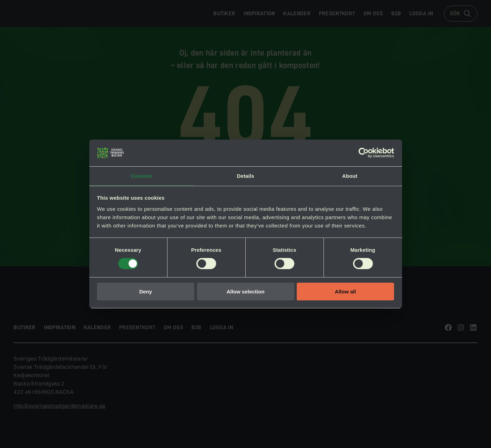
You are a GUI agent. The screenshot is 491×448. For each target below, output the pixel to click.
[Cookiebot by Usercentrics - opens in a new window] (364, 152)
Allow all (346, 292)
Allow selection (245, 292)
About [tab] (350, 176)
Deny (146, 292)
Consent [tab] (141, 176)
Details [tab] (246, 176)
